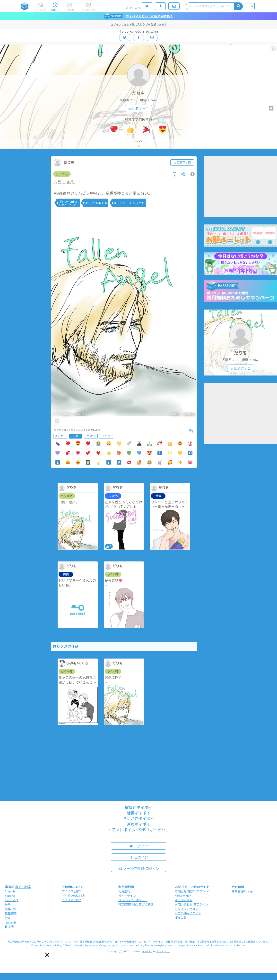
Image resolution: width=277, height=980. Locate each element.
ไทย (7, 918)
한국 (8, 904)
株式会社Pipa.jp (242, 891)
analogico (147, 951)
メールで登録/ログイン (139, 868)
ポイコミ (181, 918)
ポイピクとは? (71, 891)
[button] (47, 955)
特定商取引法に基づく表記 (136, 904)
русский (10, 922)
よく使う (60, 436)
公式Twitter (183, 896)
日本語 (9, 927)
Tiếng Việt (12, 900)
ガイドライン (127, 896)
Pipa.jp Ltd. (163, 951)
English (10, 891)
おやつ (91, 436)
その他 (106, 436)
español (10, 896)
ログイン (138, 846)
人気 (76, 436)
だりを (138, 93)
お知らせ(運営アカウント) (192, 891)
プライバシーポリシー (133, 900)
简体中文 (11, 909)
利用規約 (124, 891)
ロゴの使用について (188, 913)
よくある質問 (184, 900)
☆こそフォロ (138, 109)
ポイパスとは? (71, 900)
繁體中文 (11, 913)
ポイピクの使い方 (73, 896)
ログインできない (187, 909)
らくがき (62, 174)
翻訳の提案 (23, 887)
